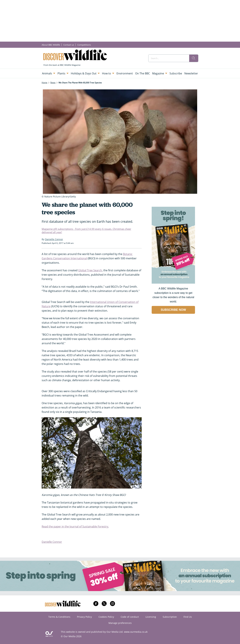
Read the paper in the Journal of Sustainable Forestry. (75, 526)
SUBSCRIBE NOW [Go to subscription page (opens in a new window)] (173, 310)
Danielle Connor (52, 542)
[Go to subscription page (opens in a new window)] (173, 283)
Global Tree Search (90, 270)
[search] (194, 58)
